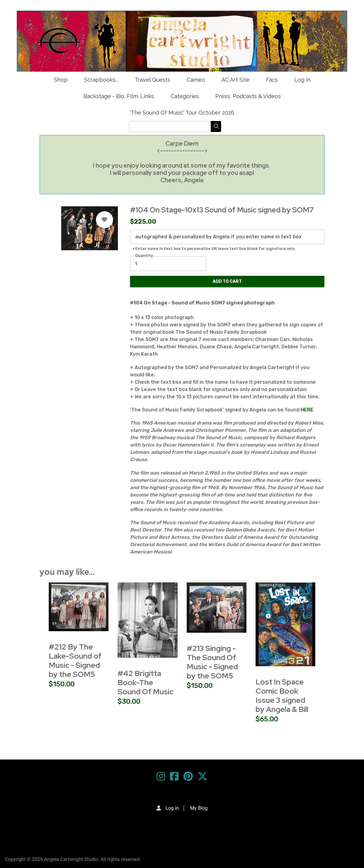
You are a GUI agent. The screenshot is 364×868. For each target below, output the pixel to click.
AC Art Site (235, 80)
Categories (185, 96)
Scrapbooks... (101, 80)
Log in (302, 80)
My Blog (199, 808)
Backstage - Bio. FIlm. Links (119, 96)
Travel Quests (152, 80)
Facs (272, 80)
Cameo (196, 80)
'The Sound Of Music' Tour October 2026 (182, 113)
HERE (306, 410)
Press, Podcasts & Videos (248, 96)
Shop (61, 80)
